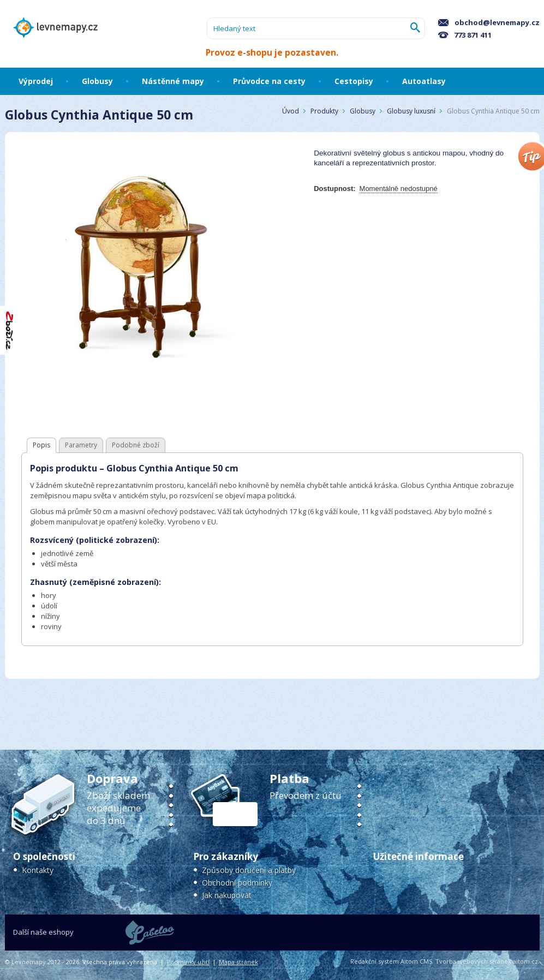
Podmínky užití (188, 962)
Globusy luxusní (411, 111)
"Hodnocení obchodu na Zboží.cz (10, 330)
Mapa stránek (238, 962)
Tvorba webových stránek (473, 961)
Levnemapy (29, 962)
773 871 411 (465, 35)
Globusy (363, 111)
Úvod (291, 111)
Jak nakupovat (227, 895)
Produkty (324, 111)
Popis (41, 445)
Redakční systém (375, 961)
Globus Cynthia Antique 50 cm (493, 111)
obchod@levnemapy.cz (489, 22)
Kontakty (38, 870)
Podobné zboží (136, 445)
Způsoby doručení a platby (249, 870)
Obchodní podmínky (237, 883)
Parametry (81, 445)
